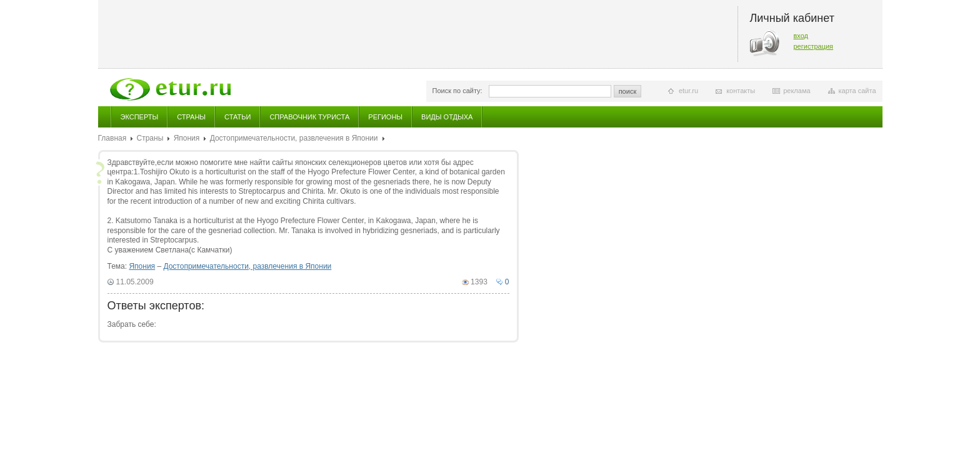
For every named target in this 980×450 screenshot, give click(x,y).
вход (801, 36)
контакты (741, 91)
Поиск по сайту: (457, 91)
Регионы (385, 117)
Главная (112, 138)
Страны (191, 117)
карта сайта (857, 91)
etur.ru (688, 91)
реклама (797, 91)
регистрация (814, 46)
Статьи (237, 117)
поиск (628, 91)
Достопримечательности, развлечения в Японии (294, 138)
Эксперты (140, 117)
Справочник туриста (309, 117)
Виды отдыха (447, 117)
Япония (187, 138)
